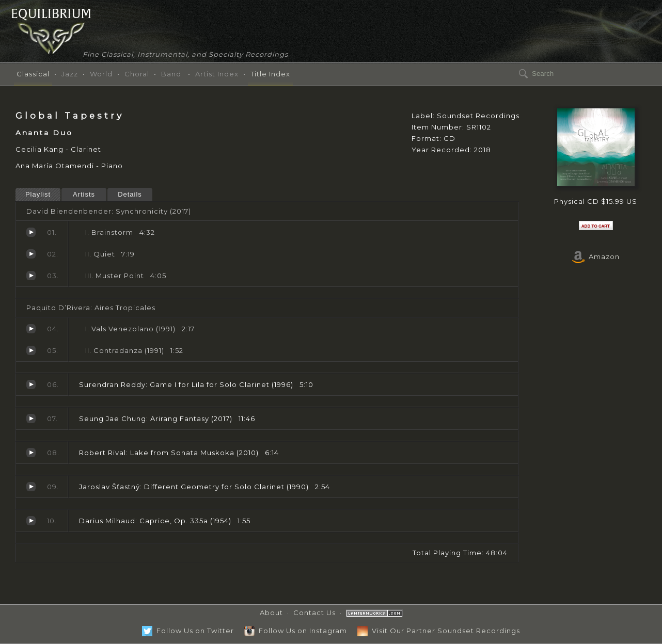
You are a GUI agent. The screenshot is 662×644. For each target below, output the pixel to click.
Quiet (31, 254)
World (101, 74)
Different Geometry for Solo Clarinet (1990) (31, 487)
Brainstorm (31, 232)
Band (171, 74)
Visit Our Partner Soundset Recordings (439, 631)
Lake (31, 453)
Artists (84, 194)
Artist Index (217, 74)
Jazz (70, 74)
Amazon (596, 256)
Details (130, 194)
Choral (137, 74)
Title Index (270, 74)
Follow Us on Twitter (188, 631)
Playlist (38, 194)
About (271, 613)
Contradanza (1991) (31, 350)
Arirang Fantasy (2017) (31, 418)
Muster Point (31, 276)
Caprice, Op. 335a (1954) (31, 521)
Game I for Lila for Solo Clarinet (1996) (31, 384)
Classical (33, 74)
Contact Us (314, 613)
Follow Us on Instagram (296, 631)
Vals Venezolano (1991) (31, 329)
